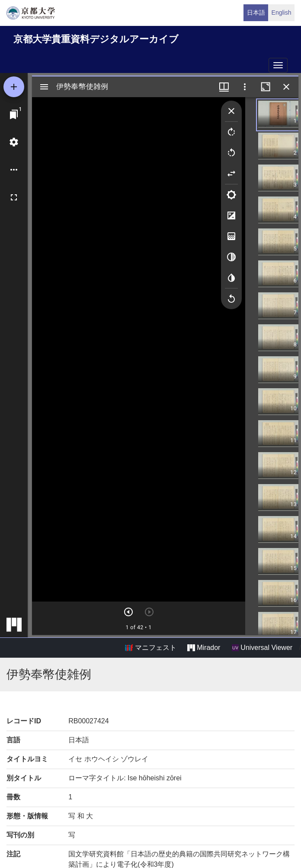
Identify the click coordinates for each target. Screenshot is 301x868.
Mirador (204, 648)
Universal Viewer (262, 648)
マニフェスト (150, 648)
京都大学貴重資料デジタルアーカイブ (96, 39)
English (282, 13)
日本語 (256, 13)
